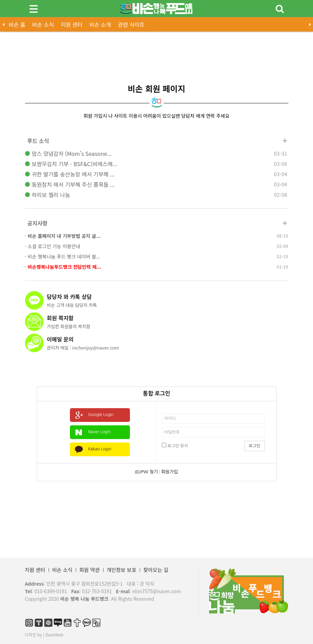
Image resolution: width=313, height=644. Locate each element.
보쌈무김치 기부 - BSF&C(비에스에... (75, 164)
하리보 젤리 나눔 (51, 195)
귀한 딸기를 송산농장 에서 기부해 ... (73, 174)
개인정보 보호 (122, 570)
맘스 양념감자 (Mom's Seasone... (72, 153)
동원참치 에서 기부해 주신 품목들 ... (73, 184)
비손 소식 (43, 24)
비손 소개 (100, 24)
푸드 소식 (38, 141)
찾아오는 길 (156, 570)
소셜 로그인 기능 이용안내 (54, 246)
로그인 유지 (175, 445)
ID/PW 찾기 (146, 472)
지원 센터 (71, 24)
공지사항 (38, 223)
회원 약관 (89, 570)
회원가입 (170, 472)
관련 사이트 (131, 24)
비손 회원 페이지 (157, 88)
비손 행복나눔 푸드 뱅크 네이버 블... (64, 256)
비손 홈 (17, 24)
